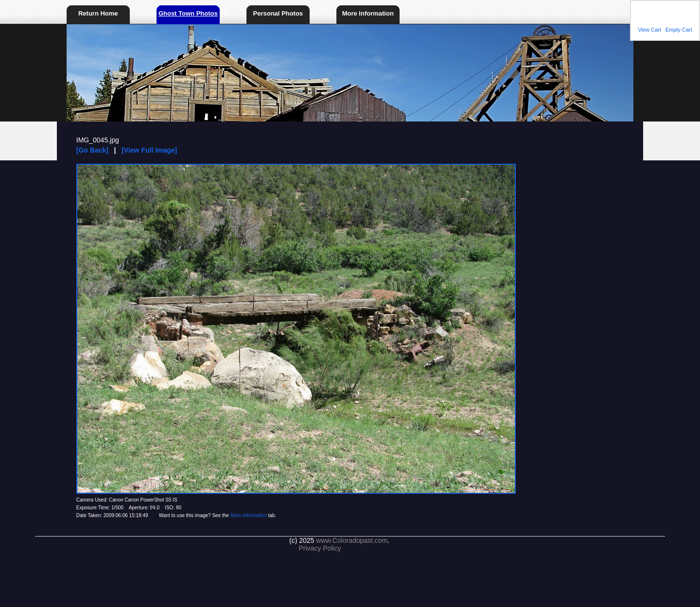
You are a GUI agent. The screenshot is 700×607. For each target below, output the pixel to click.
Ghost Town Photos (188, 13)
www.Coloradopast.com (352, 540)
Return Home (98, 13)
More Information (368, 13)
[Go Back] (92, 150)
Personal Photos (278, 13)
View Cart (649, 30)
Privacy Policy (320, 548)
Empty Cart (679, 30)
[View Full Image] (149, 150)
